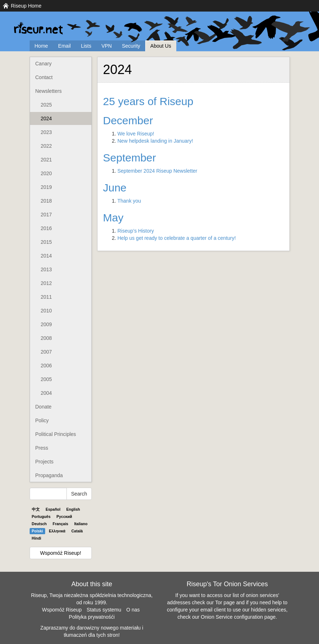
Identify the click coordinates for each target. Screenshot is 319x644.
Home (41, 46)
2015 (46, 242)
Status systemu (104, 610)
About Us (161, 46)
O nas (133, 610)
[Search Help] (48, 494)
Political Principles (56, 434)
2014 (46, 256)
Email (64, 46)
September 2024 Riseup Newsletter (157, 171)
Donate (44, 407)
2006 (46, 366)
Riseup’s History (136, 231)
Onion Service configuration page (238, 617)
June (115, 188)
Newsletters (49, 91)
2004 (46, 393)
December (128, 120)
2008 (46, 338)
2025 (46, 105)
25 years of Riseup (148, 101)
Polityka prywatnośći (92, 617)
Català (77, 531)
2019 (46, 187)
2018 (46, 201)
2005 (46, 379)
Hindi (36, 538)
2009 (46, 324)
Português (41, 517)
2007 (46, 352)
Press (42, 448)
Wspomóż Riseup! (61, 553)
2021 (46, 160)
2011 (46, 297)
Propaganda (49, 475)
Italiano (81, 524)
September (130, 158)
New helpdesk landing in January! (155, 141)
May (113, 218)
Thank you (129, 201)
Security (131, 46)
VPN (107, 46)
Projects (45, 462)
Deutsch (39, 524)
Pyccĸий (64, 517)
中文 (36, 509)
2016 (46, 228)
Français (61, 524)
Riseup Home (26, 6)
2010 (46, 311)
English (73, 509)
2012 (46, 283)
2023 (46, 132)
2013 (46, 269)
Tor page (225, 602)
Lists (86, 46)
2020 (46, 173)
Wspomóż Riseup (62, 610)
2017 (46, 215)
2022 (46, 146)
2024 (46, 118)
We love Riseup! (136, 134)
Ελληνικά (57, 531)
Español (53, 509)
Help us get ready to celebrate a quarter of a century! (177, 238)
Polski (37, 531)
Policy (42, 420)
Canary (44, 64)
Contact (44, 77)
